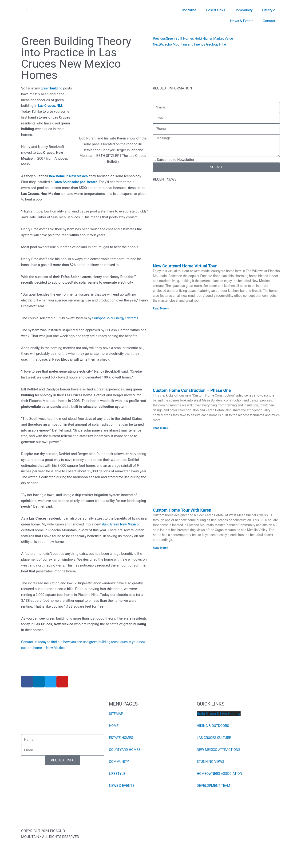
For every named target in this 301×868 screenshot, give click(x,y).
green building (52, 88)
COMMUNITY (119, 762)
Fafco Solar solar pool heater (76, 182)
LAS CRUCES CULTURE (215, 738)
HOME (114, 726)
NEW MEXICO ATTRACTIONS (220, 750)
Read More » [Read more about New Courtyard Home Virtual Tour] (161, 309)
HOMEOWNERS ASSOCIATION (221, 774)
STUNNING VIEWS (211, 762)
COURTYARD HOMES (125, 750)
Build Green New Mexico (121, 524)
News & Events (242, 21)
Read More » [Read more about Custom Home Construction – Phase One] (161, 428)
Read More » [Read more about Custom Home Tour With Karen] (161, 548)
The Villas (189, 10)
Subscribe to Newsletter (176, 160)
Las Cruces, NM (51, 106)
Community (244, 10)
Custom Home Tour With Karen (182, 510)
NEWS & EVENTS (122, 786)
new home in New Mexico (69, 176)
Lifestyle (269, 10)
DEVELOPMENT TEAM (214, 786)
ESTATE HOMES (121, 738)
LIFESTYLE (117, 774)
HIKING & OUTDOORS (214, 726)
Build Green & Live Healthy (219, 714)
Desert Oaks (216, 10)
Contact (269, 21)
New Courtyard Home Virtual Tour (185, 266)
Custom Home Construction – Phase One (192, 390)
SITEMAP (116, 714)
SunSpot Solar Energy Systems (116, 318)
